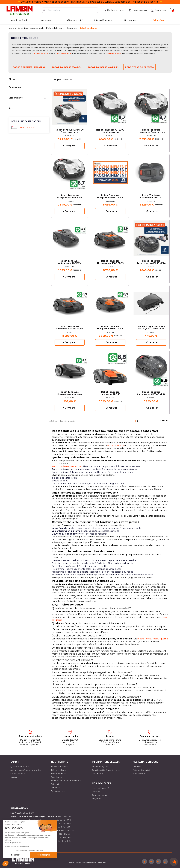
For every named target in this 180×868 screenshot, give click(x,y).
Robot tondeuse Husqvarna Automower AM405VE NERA (70, 197)
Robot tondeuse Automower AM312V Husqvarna (151, 197)
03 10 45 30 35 (64, 841)
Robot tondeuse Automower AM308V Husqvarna (70, 262)
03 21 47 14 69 (64, 827)
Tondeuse (56, 788)
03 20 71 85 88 (64, 838)
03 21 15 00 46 (64, 823)
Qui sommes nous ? (20, 767)
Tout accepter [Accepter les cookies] (44, 855)
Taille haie (56, 784)
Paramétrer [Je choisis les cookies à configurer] (16, 855)
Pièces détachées (59, 767)
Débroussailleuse (59, 770)
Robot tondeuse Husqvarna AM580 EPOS (110, 262)
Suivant (166, 421)
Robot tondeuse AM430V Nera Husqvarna (110, 131)
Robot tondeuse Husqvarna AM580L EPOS (70, 328)
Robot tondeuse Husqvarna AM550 (110, 393)
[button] (5, 864)
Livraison (137, 767)
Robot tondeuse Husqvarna (29, 67)
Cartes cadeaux (26, 128)
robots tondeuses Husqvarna (153, 639)
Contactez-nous (18, 774)
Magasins (15, 777)
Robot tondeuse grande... (67, 67)
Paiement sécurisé (141, 770)
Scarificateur (57, 777)
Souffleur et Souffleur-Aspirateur (66, 781)
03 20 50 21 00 (27, 813)
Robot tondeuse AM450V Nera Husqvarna (70, 131)
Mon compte (139, 774)
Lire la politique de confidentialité (17, 846)
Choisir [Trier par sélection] (68, 80)
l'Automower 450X (64, 53)
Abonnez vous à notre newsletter (26, 770)
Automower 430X (41, 53)
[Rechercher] (70, 10)
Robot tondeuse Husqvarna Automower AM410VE (151, 131)
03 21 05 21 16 (67, 831)
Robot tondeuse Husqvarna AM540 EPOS (110, 197)
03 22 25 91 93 (65, 816)
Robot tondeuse (59, 774)
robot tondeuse (116, 446)
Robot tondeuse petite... (140, 67)
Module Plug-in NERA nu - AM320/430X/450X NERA (151, 328)
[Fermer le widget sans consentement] (15, 822)
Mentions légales (100, 767)
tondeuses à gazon (113, 53)
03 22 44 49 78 (64, 820)
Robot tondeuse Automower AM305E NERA (151, 262)
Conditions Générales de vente (106, 770)
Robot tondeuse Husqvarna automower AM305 (70, 393)
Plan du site (97, 774)
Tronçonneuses (58, 791)
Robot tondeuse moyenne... (103, 67)
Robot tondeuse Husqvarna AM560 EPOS (110, 328)
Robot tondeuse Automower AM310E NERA (151, 393)
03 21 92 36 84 (65, 834)
